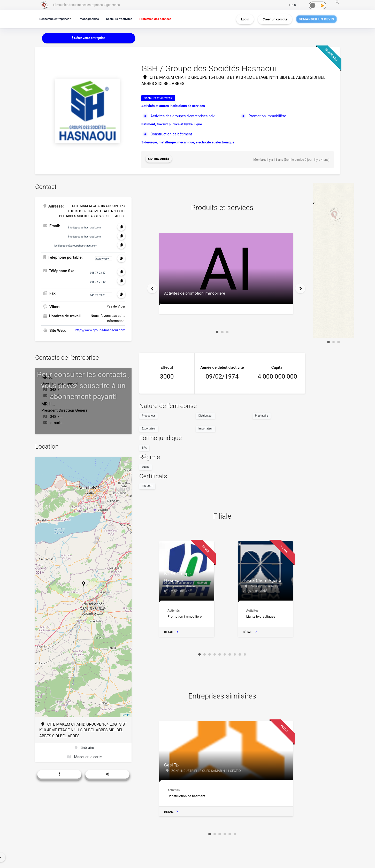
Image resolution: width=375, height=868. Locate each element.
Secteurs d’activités (124, 19)
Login (245, 19)
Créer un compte (275, 19)
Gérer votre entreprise (89, 38)
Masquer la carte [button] (84, 757)
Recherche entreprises (56, 19)
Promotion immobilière (268, 116)
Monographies (92, 19)
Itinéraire (84, 747)
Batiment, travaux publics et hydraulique (172, 124)
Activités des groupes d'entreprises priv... (186, 116)
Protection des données (162, 19)
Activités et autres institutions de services (173, 106)
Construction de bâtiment (172, 135)
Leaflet (126, 714)
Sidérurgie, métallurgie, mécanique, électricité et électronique (188, 143)
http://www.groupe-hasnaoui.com (100, 329)
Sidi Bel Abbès (159, 159)
